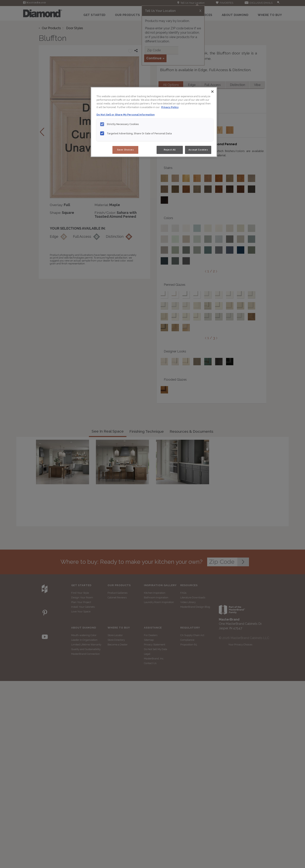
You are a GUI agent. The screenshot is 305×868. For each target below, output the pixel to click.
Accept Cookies (198, 150)
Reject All (170, 150)
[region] (154, 122)
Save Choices (125, 150)
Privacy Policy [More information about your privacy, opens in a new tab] (170, 107)
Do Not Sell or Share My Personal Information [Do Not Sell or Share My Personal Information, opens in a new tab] (126, 115)
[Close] (212, 92)
